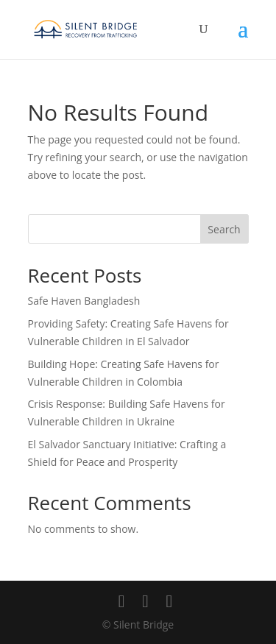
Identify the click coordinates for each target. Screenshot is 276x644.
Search (224, 229)
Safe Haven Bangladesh (84, 301)
